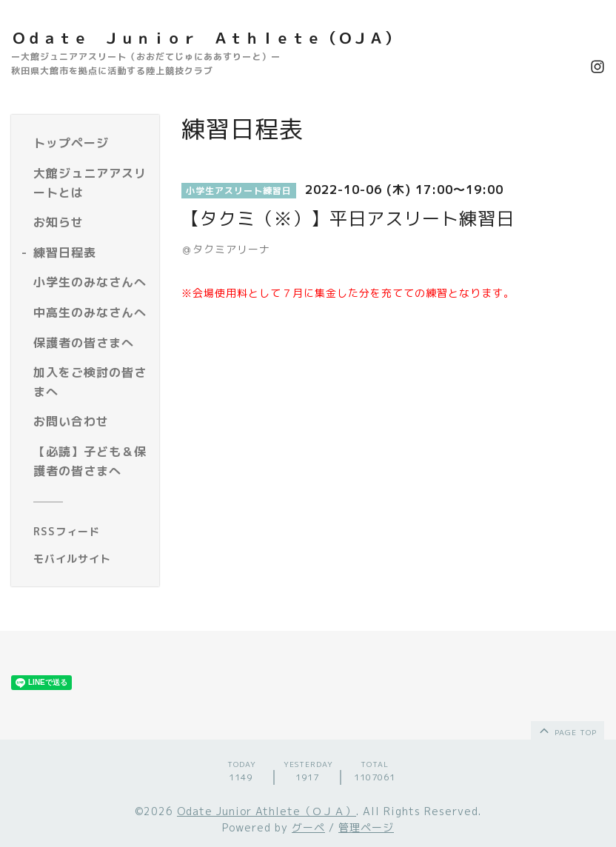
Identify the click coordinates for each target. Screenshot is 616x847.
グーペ (308, 827)
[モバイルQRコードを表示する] (91, 559)
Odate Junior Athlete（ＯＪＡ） (267, 811)
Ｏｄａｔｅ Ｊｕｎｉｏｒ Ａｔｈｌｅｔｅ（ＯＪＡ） (205, 38)
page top (567, 730)
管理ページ (366, 827)
